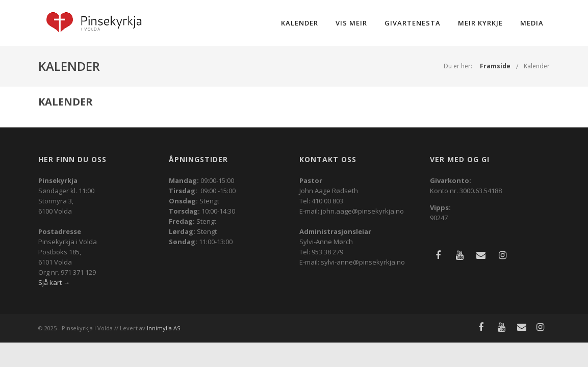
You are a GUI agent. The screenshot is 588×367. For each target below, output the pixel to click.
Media (532, 23)
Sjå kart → (54, 282)
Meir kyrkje (480, 23)
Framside (495, 66)
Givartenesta (413, 23)
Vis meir (351, 23)
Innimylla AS (163, 328)
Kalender (300, 23)
